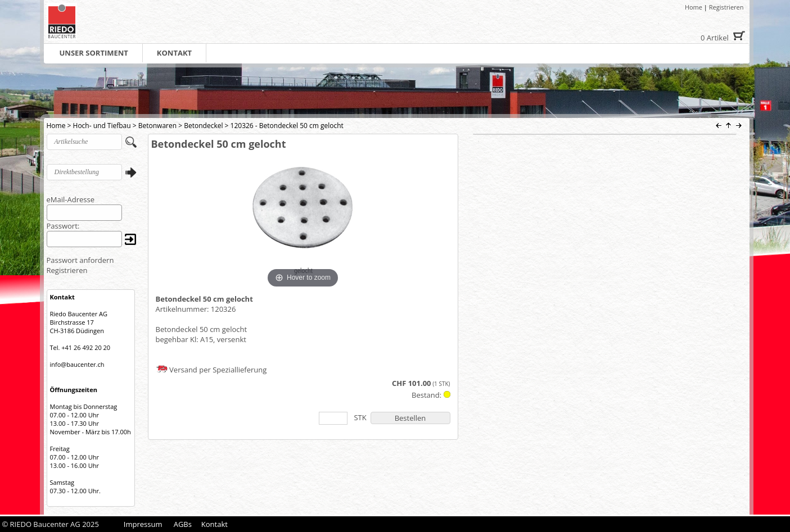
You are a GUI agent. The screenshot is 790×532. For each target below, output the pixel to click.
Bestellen (410, 418)
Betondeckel (203, 126)
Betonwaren (157, 126)
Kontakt (215, 524)
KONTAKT (174, 53)
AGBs (183, 524)
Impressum (143, 524)
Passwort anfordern (80, 260)
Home (694, 7)
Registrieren (726, 7)
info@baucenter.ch (77, 364)
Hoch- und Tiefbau (102, 126)
